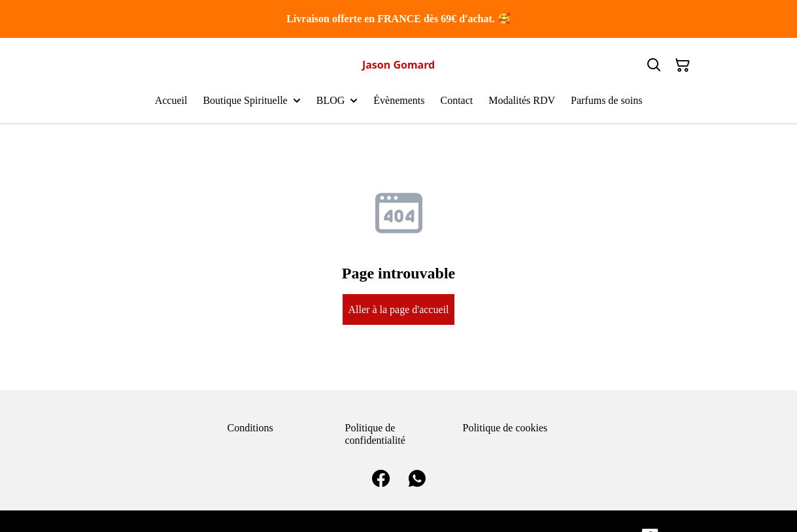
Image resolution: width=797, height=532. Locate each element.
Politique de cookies (505, 428)
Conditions (250, 428)
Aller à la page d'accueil (399, 309)
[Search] (654, 65)
